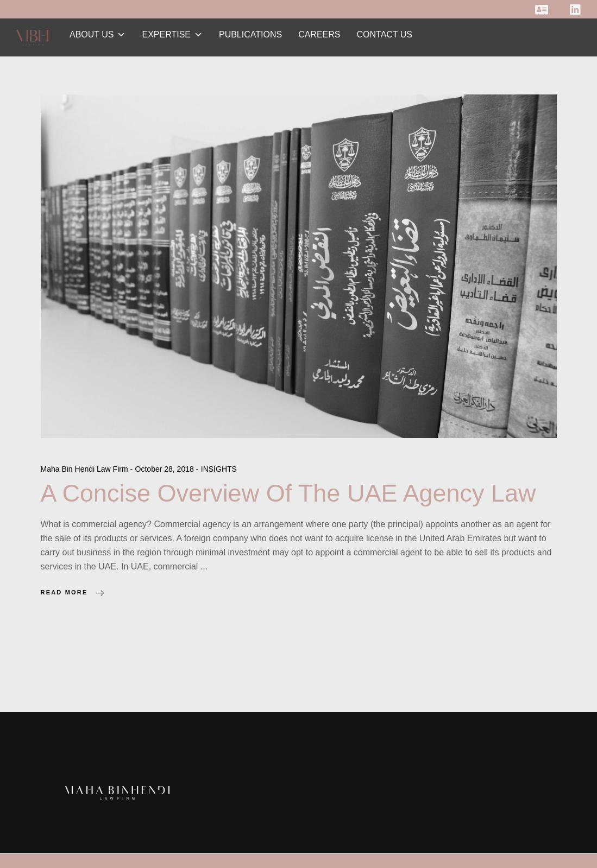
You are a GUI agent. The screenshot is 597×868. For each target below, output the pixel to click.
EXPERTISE (172, 34)
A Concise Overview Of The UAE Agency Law (288, 493)
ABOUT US (98, 34)
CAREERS (319, 34)
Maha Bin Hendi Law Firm (86, 469)
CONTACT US (385, 34)
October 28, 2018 (166, 469)
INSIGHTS (219, 469)
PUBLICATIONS (250, 34)
